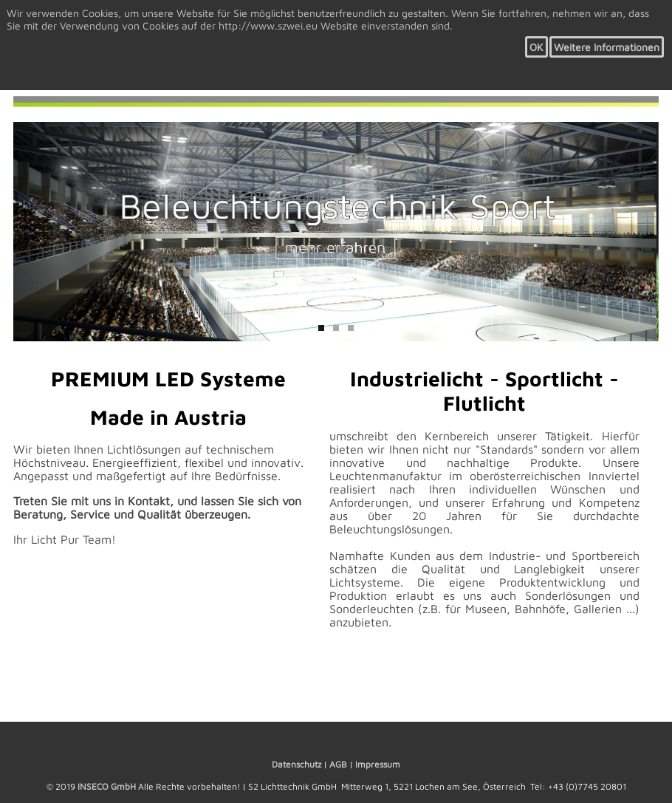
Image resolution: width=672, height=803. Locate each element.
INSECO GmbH (107, 786)
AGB (338, 764)
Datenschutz (296, 764)
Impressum (378, 764)
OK (536, 47)
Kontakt (149, 501)
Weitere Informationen (607, 47)
